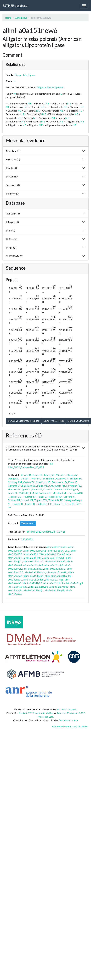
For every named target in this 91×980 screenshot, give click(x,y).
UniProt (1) (12, 239)
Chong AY (72, 475)
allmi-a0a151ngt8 (55, 590)
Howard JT (17, 504)
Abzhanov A (62, 478)
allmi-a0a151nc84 (34, 576)
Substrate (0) (13, 185)
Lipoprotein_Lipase (25, 75)
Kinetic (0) (12, 168)
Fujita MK (42, 486)
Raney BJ (43, 497)
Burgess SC (76, 478)
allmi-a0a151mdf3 (35, 572)
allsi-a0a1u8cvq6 (18, 587)
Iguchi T (26, 489)
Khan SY (48, 489)
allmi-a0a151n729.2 (58, 551)
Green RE (70, 504)
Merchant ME (60, 493)
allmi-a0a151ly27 (32, 583)
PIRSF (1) (11, 248)
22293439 (27, 539)
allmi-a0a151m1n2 (33, 561)
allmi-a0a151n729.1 (35, 551)
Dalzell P (25, 478)
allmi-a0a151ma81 (32, 569)
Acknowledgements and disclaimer (70, 726)
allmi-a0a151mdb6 (33, 580)
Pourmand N (29, 497)
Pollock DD (15, 497)
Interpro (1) (12, 222)
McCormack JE (43, 493)
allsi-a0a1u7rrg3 (74, 583)
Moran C (36, 478)
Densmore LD (59, 482)
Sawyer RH (14, 500)
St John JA (26, 475)
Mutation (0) (13, 151)
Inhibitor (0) (13, 193)
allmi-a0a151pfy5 (33, 558)
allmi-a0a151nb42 (55, 554)
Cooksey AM (15, 482)
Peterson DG (76, 493)
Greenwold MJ (57, 486)
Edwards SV (14, 486)
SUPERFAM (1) (15, 256)
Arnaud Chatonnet (67, 709)
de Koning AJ (71, 489)
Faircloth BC (29, 486)
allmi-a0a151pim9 (33, 565)
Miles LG (61, 475)
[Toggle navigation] (84, 6)
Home (8, 18)
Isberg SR (49, 475)
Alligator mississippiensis (50, 87)
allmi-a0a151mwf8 (56, 572)
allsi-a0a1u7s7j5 (54, 580)
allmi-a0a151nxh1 (54, 558)
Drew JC (73, 482)
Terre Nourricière (68, 720)
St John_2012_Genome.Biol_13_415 (46, 532)
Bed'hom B (48, 478)
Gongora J (14, 478)
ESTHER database (15, 6)
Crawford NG (43, 482)
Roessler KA (56, 497)
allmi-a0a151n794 (34, 554)
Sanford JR (69, 497)
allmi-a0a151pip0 (54, 565)
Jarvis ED (30, 504)
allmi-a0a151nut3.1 (55, 569)
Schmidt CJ (27, 500)
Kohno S (58, 489)
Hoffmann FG (74, 486)
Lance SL (13, 493)
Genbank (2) (13, 213)
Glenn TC (58, 504)
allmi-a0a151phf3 (53, 583)
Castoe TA (29, 482)
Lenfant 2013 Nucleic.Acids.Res (36, 713)
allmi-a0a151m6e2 (55, 561)
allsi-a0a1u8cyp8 (39, 587)
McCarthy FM (26, 493)
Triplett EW (40, 500)
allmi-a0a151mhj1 (34, 590)
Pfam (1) (11, 230)
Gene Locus (21, 18)
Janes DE (37, 489)
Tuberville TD (56, 500)
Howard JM (14, 489)
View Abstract (28, 523)
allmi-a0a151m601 (57, 547)
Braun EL (38, 475)
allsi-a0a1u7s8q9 (59, 587)
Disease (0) (12, 176)
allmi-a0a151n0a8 (55, 576)
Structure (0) (13, 159)
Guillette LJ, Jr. (44, 504)
